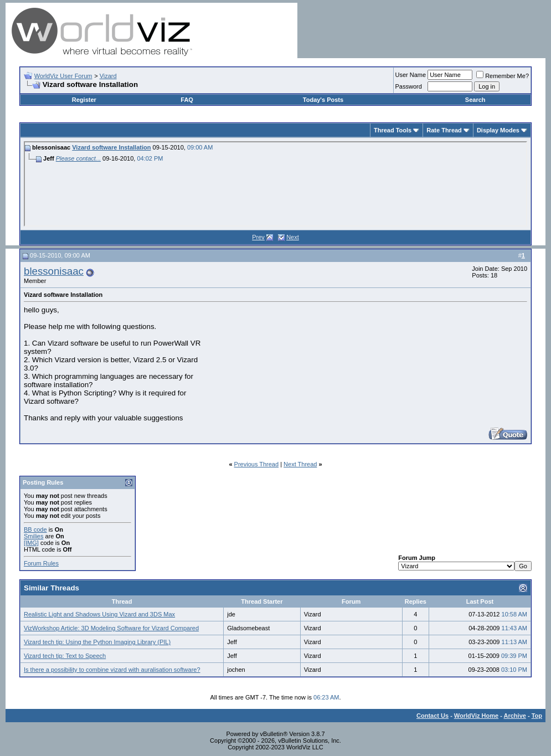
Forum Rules (41, 563)
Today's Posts (323, 100)
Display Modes (498, 130)
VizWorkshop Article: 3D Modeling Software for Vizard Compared (111, 628)
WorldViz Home (476, 716)
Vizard (108, 76)
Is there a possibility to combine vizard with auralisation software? (112, 670)
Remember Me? (503, 76)
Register (84, 100)
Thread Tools (393, 130)
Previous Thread (257, 464)
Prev (258, 237)
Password (409, 86)
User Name (411, 75)
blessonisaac (54, 271)
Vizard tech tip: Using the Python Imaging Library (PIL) (97, 642)
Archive (515, 716)
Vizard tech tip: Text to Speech (65, 656)
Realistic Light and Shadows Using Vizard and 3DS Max (99, 614)
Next (293, 237)
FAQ (187, 100)
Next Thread (300, 464)
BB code (35, 529)
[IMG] (31, 543)
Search (475, 100)
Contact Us (432, 716)
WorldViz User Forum (63, 76)
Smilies (34, 536)
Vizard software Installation (111, 147)
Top (537, 716)
